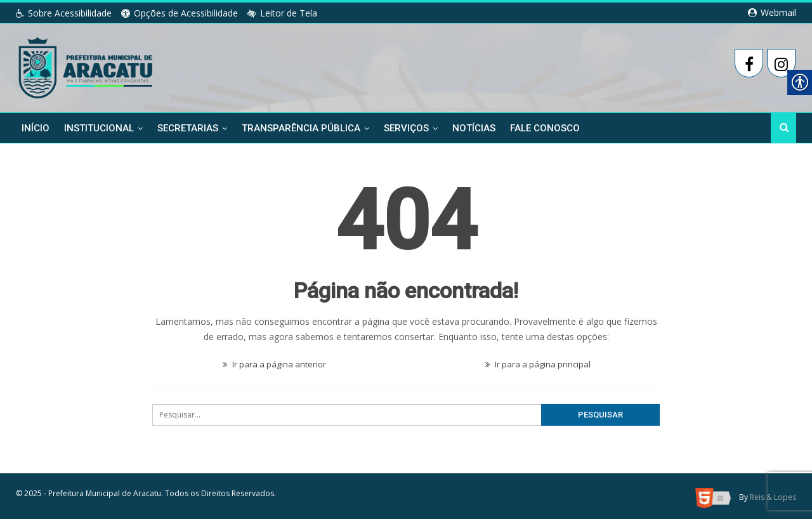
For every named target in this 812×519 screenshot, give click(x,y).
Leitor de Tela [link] (282, 13)
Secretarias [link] (188, 128)
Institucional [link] (99, 128)
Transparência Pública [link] (301, 128)
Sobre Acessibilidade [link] (64, 13)
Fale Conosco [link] (545, 128)
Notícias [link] (474, 128)
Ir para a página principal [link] (538, 362)
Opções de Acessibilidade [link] (180, 13)
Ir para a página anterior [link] (274, 362)
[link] (87, 65)
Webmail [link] (772, 12)
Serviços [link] (406, 128)
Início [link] (36, 128)
